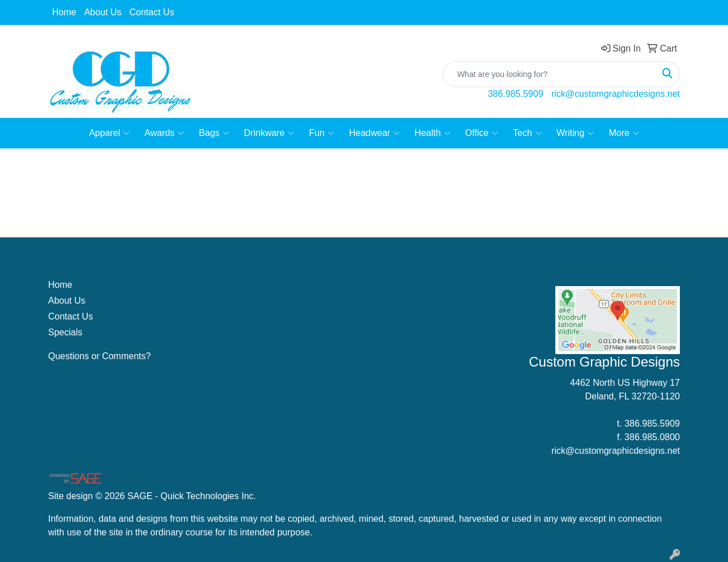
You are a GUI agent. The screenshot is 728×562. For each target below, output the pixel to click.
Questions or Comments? (99, 356)
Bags (214, 133)
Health (432, 133)
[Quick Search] (549, 74)
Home (64, 12)
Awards (164, 133)
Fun (322, 133)
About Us (103, 12)
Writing (575, 133)
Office (482, 133)
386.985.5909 (516, 94)
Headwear (374, 133)
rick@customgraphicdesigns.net (616, 94)
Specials (65, 332)
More (624, 133)
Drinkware (269, 133)
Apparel (109, 133)
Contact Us (152, 12)
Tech (527, 133)
